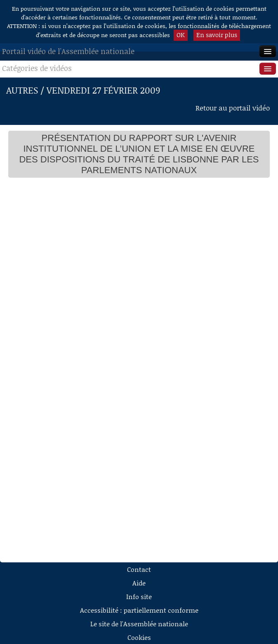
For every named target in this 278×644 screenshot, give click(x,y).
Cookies (139, 637)
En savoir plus (217, 35)
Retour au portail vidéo (233, 108)
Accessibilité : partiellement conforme (139, 610)
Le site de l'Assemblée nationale (139, 624)
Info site (139, 596)
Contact (139, 569)
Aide (139, 583)
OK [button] (181, 35)
